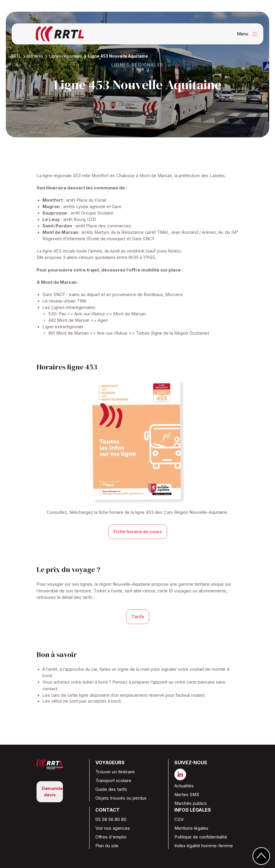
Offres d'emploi (111, 837)
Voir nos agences (113, 828)
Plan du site (107, 846)
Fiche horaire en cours (138, 532)
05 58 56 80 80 (111, 819)
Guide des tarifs (111, 789)
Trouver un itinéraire (115, 772)
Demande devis (52, 792)
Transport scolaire (113, 781)
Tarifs (138, 617)
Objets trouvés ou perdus (121, 798)
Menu (249, 34)
